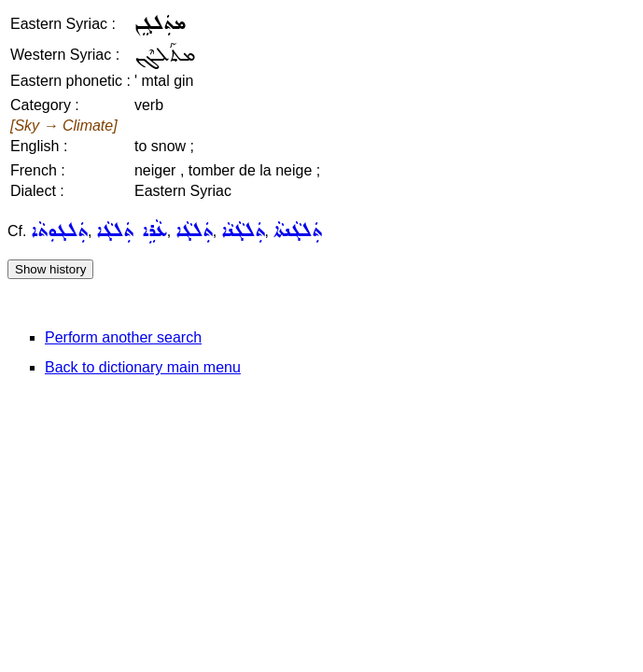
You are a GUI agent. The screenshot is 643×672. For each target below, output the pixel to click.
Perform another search (123, 337)
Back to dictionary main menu (143, 367)
